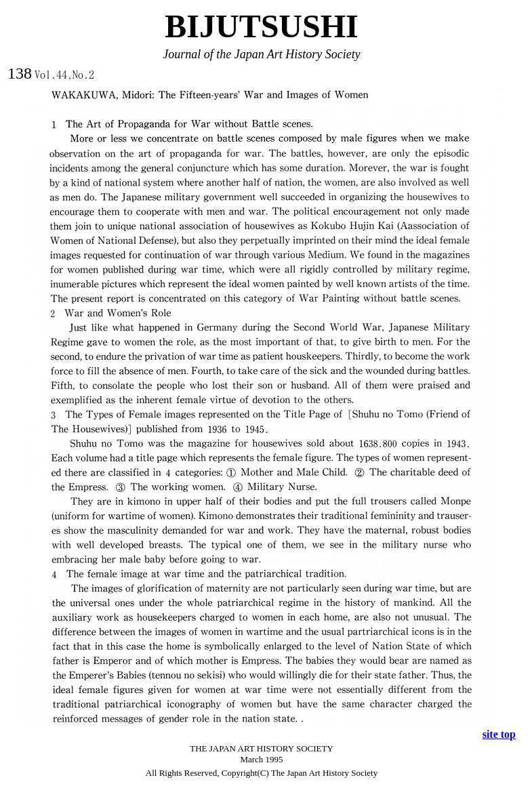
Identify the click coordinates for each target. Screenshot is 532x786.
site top (499, 734)
